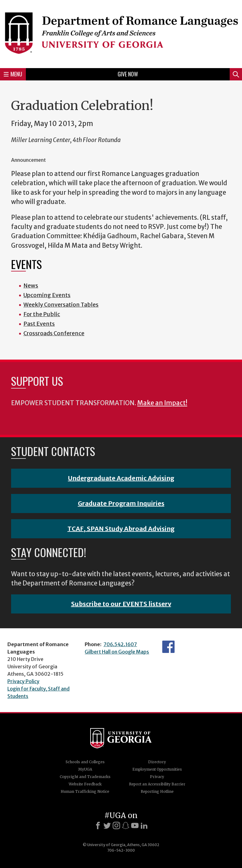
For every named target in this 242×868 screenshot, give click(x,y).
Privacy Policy (23, 681)
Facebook (168, 647)
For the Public (42, 314)
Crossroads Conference (54, 333)
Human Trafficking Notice (85, 791)
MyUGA (85, 769)
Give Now (128, 74)
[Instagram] (116, 825)
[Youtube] (135, 825)
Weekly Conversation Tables (61, 305)
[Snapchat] (126, 825)
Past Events (39, 324)
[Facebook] (98, 825)
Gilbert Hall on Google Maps (117, 652)
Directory (157, 762)
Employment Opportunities (157, 769)
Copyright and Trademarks (85, 777)
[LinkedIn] (144, 825)
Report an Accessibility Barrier (157, 784)
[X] (107, 825)
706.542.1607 (120, 644)
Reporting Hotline (157, 791)
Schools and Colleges (85, 762)
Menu (13, 74)
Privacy (157, 777)
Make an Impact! (162, 403)
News (31, 285)
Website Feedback (85, 784)
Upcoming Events (47, 295)
